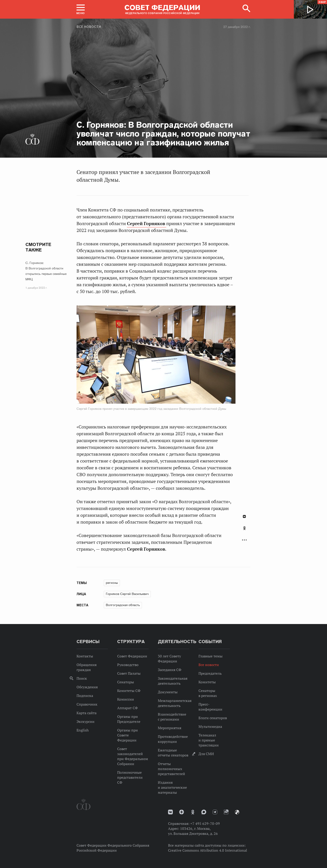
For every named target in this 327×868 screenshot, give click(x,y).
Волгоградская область (123, 605)
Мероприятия (170, 728)
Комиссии (126, 699)
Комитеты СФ (129, 691)
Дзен (182, 812)
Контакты (85, 656)
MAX (204, 812)
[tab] (244, 531)
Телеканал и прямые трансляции (209, 740)
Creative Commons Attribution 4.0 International (208, 850)
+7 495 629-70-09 (205, 823)
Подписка (85, 696)
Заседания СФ (170, 670)
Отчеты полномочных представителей (171, 769)
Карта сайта (87, 713)
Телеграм (215, 812)
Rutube (226, 812)
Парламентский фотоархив (237, 812)
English (83, 730)
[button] (81, 9)
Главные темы (211, 656)
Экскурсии (85, 721)
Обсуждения (87, 687)
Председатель (210, 673)
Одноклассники (244, 528)
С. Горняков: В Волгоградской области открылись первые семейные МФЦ (46, 271)
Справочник (87, 704)
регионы (112, 583)
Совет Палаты (129, 673)
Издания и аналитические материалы (172, 787)
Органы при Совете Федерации (128, 735)
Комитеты (207, 682)
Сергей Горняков (147, 224)
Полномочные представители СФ (130, 777)
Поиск (82, 678)
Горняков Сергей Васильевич (127, 594)
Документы (168, 692)
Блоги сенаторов (213, 718)
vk (170, 812)
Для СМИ (206, 754)
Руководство (128, 665)
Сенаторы (126, 682)
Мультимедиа (210, 726)
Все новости (89, 27)
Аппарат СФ (128, 708)
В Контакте (244, 516)
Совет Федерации (132, 656)
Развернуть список (244, 540)
